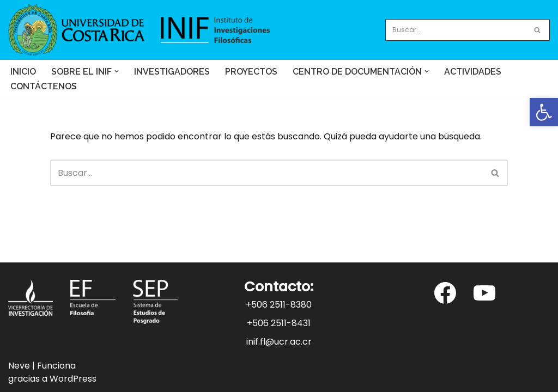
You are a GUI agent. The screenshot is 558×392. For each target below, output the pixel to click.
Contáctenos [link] (44, 86)
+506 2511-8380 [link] (279, 305)
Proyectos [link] (251, 72)
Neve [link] (19, 366)
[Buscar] (455, 30)
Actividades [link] (473, 72)
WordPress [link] (73, 379)
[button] (117, 71)
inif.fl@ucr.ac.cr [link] (279, 342)
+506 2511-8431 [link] (279, 323)
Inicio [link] (23, 72)
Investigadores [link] (172, 72)
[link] (544, 112)
